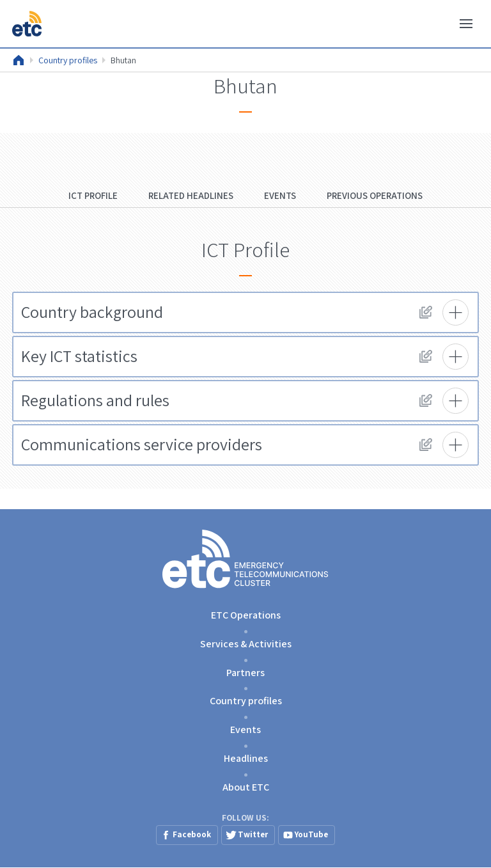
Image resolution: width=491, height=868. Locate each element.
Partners (245, 673)
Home (19, 60)
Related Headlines (191, 195)
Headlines (246, 758)
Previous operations (375, 195)
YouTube (311, 834)
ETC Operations (246, 615)
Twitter (253, 834)
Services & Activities (246, 644)
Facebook (192, 834)
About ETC (246, 787)
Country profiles (68, 60)
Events (280, 195)
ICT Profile (93, 195)
